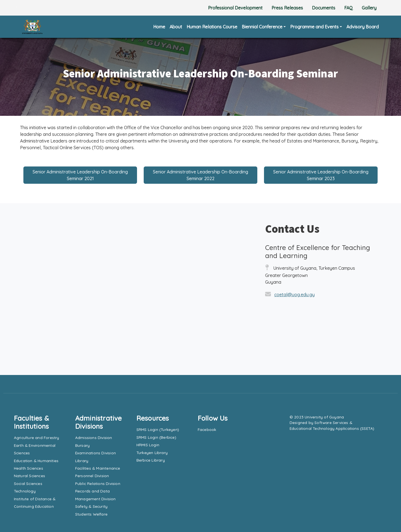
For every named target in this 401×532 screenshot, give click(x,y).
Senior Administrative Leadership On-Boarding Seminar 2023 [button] (321, 175)
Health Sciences (29, 468)
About (176, 27)
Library (82, 461)
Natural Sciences (30, 476)
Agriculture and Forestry (37, 437)
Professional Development (235, 8)
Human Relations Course (212, 27)
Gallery (369, 8)
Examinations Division (96, 453)
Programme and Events (314, 27)
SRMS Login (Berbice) (156, 437)
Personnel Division (92, 476)
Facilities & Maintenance (98, 468)
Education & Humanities (36, 461)
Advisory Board (363, 27)
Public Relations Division (98, 483)
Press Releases (287, 8)
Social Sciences (28, 483)
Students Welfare (91, 514)
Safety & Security (91, 506)
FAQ (349, 8)
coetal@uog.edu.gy (294, 295)
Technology (25, 491)
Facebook (207, 429)
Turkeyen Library (152, 453)
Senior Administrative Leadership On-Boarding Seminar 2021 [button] (80, 175)
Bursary (82, 445)
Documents (324, 8)
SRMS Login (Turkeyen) (158, 429)
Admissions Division (94, 437)
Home (159, 27)
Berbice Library (151, 460)
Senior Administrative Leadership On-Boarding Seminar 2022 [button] (200, 175)
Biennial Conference (262, 27)
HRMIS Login (148, 445)
